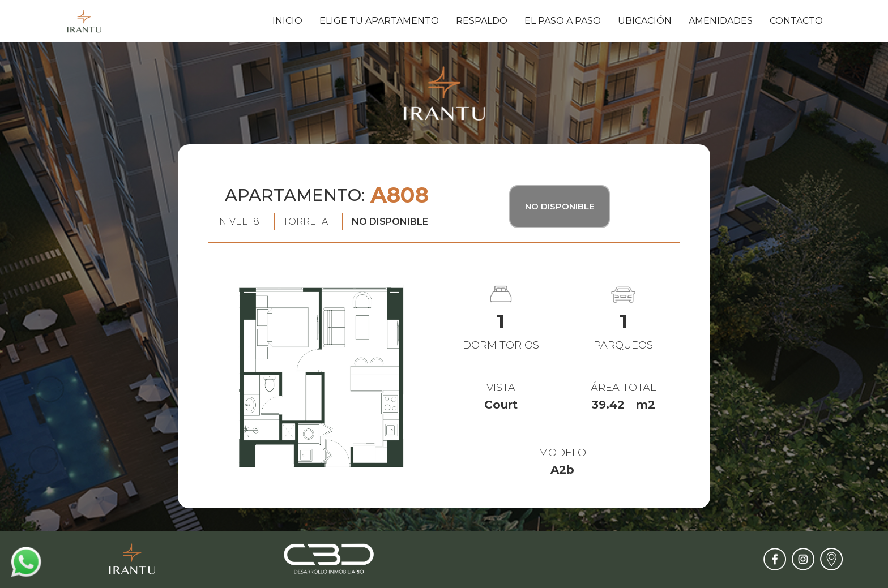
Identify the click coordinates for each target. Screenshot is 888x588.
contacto (796, 21)
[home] (84, 21)
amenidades (721, 21)
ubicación (645, 21)
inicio (287, 21)
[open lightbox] (321, 379)
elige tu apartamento (379, 21)
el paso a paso (563, 21)
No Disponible (560, 206)
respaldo (482, 21)
